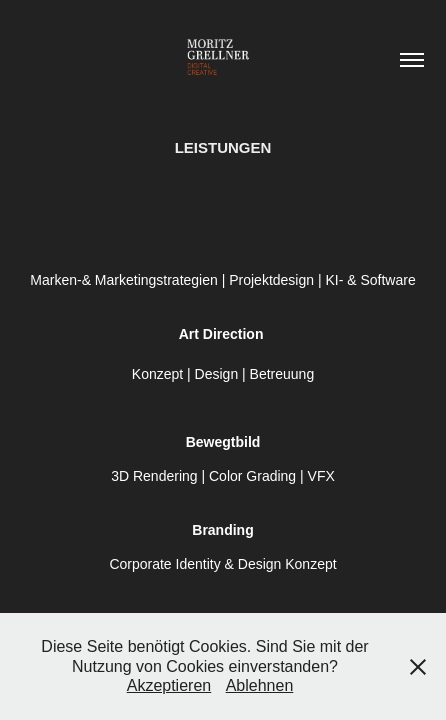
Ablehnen (260, 685)
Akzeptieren (169, 685)
